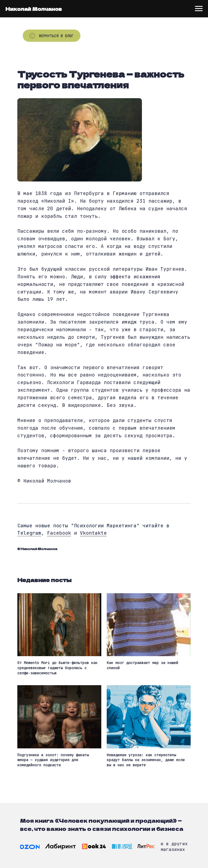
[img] (30, 847)
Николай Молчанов (34, 9)
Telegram (29, 533)
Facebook (59, 533)
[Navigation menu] (199, 9)
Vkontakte (93, 533)
